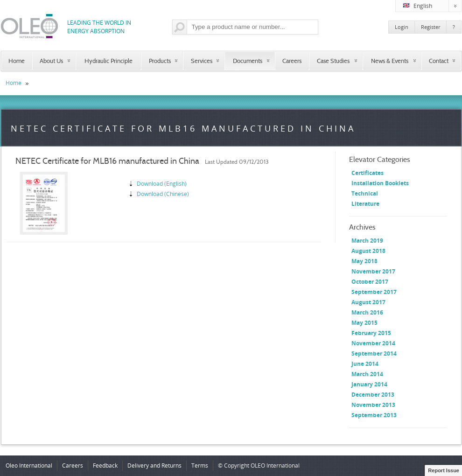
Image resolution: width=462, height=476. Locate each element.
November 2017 (373, 271)
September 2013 (374, 415)
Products (160, 61)
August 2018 (368, 251)
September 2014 (374, 353)
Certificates (367, 173)
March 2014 (367, 374)
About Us (51, 61)
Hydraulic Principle (108, 61)
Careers (292, 61)
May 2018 (364, 261)
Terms (200, 465)
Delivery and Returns (154, 465)
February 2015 (371, 333)
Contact (439, 61)
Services (202, 61)
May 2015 (364, 323)
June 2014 (365, 364)
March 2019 (367, 241)
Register (430, 27)
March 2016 (367, 312)
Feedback (105, 465)
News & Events (390, 61)
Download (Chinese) (163, 194)
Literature (365, 204)
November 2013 (373, 405)
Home (17, 61)
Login (402, 27)
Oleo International (29, 465)
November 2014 (373, 343)
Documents (248, 61)
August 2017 (368, 302)
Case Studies (333, 61)
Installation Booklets (380, 183)
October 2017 (370, 282)
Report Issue (444, 470)
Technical (365, 193)
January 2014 (369, 384)
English (432, 6)
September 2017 (374, 292)
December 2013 (373, 395)
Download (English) (162, 184)
